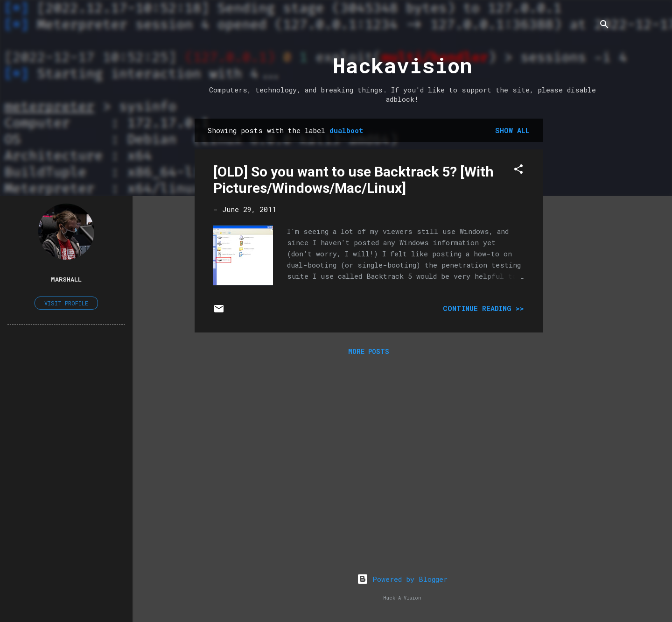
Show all (512, 130)
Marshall (66, 279)
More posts (369, 351)
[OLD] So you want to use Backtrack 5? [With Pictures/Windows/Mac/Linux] (353, 180)
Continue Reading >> (483, 308)
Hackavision (402, 65)
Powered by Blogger (402, 579)
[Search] (604, 25)
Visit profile (66, 303)
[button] (518, 170)
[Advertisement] (580, 259)
